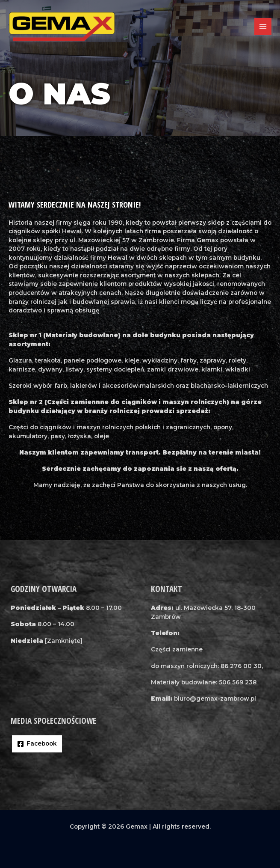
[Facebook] (37, 744)
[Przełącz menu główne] (263, 27)
